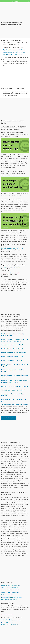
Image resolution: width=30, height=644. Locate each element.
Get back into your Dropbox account (13, 54)
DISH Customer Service (7, 622)
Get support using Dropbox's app (10, 588)
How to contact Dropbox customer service (12, 597)
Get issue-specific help (7, 595)
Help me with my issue (9, 418)
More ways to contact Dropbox (9, 600)
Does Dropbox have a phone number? (11, 585)
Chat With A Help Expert (7, 614)
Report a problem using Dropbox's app (14, 50)
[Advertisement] (15, 76)
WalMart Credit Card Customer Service (11, 620)
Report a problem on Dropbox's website (14, 52)
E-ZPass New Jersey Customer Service (11, 625)
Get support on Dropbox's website (10, 590)
